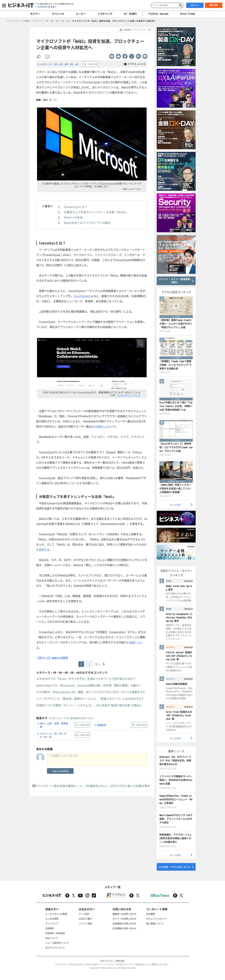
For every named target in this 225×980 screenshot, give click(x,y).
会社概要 (150, 914)
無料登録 (214, 5)
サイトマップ (52, 923)
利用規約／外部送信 (55, 933)
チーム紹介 (84, 914)
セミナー (35, 14)
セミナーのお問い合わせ (124, 919)
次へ (98, 664)
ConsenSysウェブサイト (128, 395)
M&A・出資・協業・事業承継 (54, 725)
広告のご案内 (85, 919)
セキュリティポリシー (157, 919)
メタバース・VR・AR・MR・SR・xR (59, 64)
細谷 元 (47, 100)
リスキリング (105, 14)
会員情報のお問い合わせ (124, 923)
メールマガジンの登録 (56, 914)
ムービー (81, 14)
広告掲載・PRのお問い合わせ (175, 867)
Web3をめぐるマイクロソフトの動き (88, 223)
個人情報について (155, 923)
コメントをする (60, 771)
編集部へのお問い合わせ (124, 914)
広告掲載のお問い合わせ (124, 928)
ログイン (195, 5)
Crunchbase (81, 296)
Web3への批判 (73, 217)
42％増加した (100, 426)
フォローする (92, 64)
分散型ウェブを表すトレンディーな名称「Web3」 (96, 212)
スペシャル (58, 14)
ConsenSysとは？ (76, 207)
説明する (44, 549)
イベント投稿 (85, 923)
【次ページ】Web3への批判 (52, 658)
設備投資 (101, 725)
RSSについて (52, 938)
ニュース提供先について (57, 943)
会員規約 (50, 928)
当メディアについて (55, 948)
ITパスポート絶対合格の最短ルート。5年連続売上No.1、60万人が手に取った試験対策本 (94, 786)
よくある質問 (52, 919)
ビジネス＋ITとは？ (47, 7)
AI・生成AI (130, 14)
